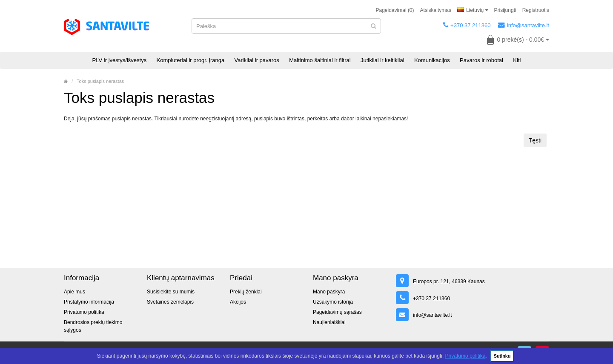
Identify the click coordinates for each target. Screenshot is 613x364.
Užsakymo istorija (333, 302)
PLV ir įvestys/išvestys (120, 60)
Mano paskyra (329, 292)
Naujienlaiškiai (329, 322)
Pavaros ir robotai (481, 60)
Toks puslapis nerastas (100, 81)
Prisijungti (505, 10)
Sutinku (502, 356)
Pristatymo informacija (89, 302)
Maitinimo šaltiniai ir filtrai (320, 60)
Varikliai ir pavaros (257, 60)
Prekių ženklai (246, 292)
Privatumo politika (465, 356)
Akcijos (238, 302)
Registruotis (536, 10)
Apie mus (74, 292)
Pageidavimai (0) (395, 10)
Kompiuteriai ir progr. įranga (191, 60)
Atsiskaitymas (436, 10)
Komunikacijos (432, 60)
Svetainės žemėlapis (170, 302)
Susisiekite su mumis (171, 292)
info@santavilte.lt (524, 25)
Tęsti (535, 140)
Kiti (517, 60)
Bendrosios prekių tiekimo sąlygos (93, 326)
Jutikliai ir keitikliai (382, 60)
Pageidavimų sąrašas (337, 312)
